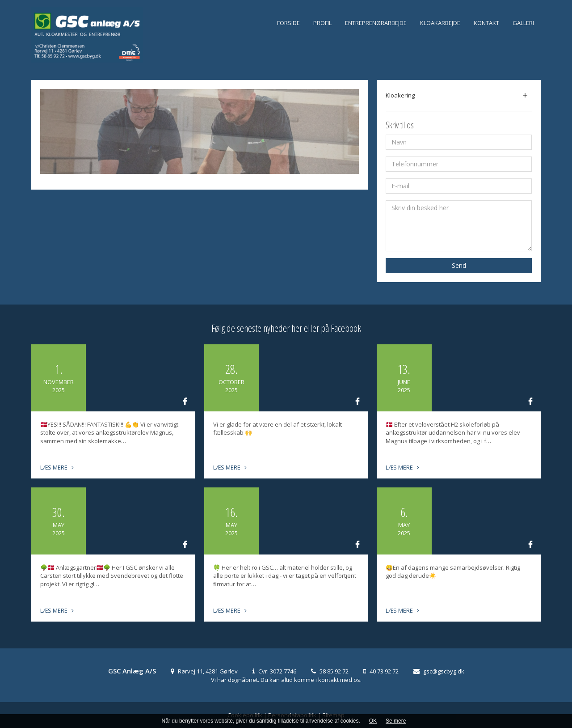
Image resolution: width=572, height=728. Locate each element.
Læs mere (57, 467)
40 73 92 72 (384, 671)
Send (459, 265)
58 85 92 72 (334, 671)
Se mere (396, 721)
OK (373, 721)
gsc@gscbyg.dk (444, 671)
